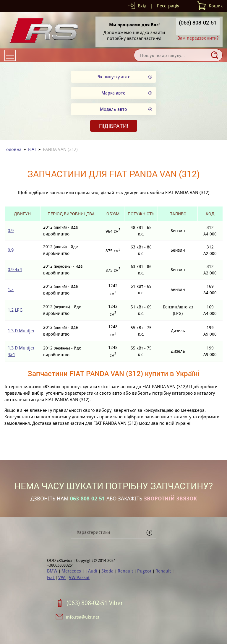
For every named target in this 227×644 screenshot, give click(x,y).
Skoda (108, 571)
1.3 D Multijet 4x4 (21, 351)
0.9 (11, 231)
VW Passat (79, 577)
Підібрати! (114, 126)
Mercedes (72, 571)
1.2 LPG (15, 310)
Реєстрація (168, 6)
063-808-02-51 (87, 499)
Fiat (51, 577)
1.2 (11, 289)
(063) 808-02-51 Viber (95, 603)
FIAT (32, 149)
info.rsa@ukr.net (83, 617)
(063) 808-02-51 (198, 22)
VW (62, 577)
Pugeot (145, 571)
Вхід (142, 6)
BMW (53, 571)
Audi (93, 571)
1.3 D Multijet (21, 331)
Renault (126, 571)
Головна (13, 149)
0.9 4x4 (15, 270)
